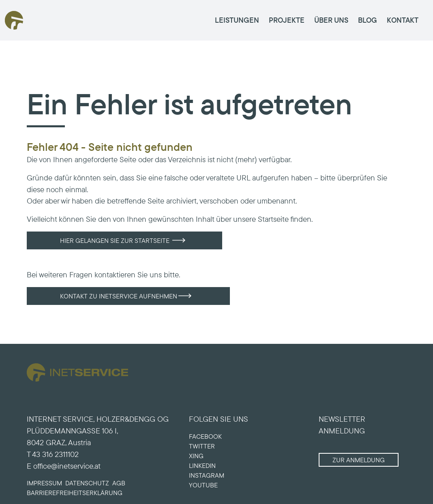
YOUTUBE (203, 485)
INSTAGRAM (207, 475)
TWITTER (202, 446)
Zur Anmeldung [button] (359, 460)
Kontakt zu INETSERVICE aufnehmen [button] (119, 296)
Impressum (44, 483)
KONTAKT (403, 20)
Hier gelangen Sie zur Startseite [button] (115, 240)
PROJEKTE (287, 20)
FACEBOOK (205, 436)
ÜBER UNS (331, 20)
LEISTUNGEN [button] (237, 20)
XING (196, 456)
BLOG (368, 20)
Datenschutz (87, 483)
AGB (119, 483)
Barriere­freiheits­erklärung (75, 493)
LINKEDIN (202, 465)
